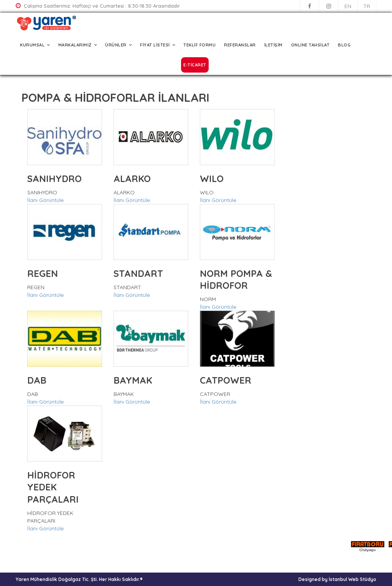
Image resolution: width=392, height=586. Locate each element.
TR (367, 6)
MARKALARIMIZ (75, 45)
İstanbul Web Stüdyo (352, 579)
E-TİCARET (195, 65)
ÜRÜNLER (116, 45)
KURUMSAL (32, 45)
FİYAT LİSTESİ (155, 45)
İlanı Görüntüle (45, 200)
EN (348, 6)
